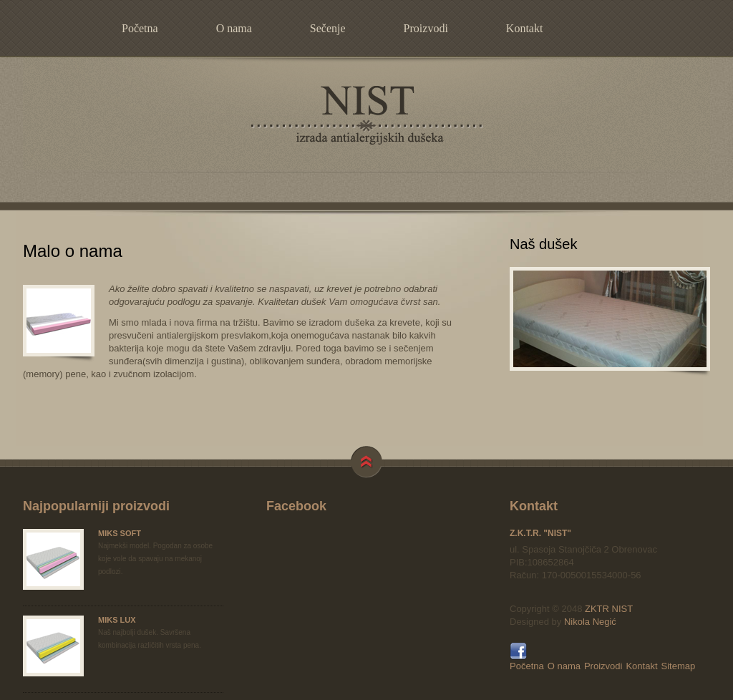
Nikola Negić (590, 622)
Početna (140, 28)
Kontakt (525, 28)
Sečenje (328, 28)
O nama (234, 28)
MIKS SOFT (120, 533)
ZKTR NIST (609, 609)
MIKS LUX (117, 620)
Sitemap (679, 666)
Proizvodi (426, 28)
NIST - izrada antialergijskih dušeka (366, 115)
